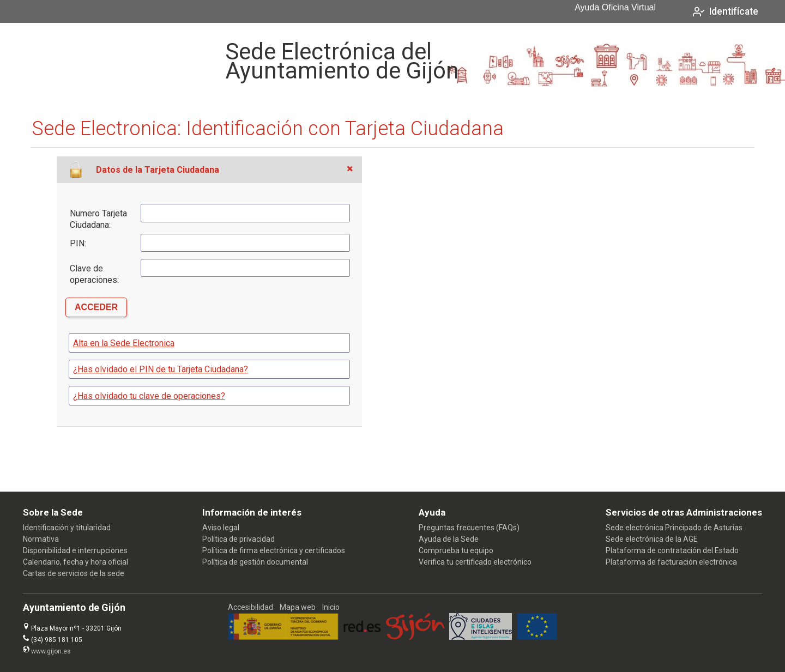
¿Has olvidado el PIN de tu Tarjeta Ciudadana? (161, 369)
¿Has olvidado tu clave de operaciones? (149, 396)
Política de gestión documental (255, 562)
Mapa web (298, 607)
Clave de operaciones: (94, 274)
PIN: (78, 243)
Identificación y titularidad (67, 528)
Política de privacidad (238, 539)
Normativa (41, 539)
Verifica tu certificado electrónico (475, 562)
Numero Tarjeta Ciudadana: (98, 219)
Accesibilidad (250, 607)
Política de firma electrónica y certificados (274, 550)
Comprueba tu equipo (456, 550)
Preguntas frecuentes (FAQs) (469, 528)
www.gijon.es (51, 651)
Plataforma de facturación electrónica (671, 562)
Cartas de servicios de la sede (74, 573)
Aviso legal (221, 528)
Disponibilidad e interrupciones (75, 550)
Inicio (331, 607)
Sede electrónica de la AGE (652, 539)
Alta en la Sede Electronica (124, 343)
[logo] (73, 61)
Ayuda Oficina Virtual (615, 8)
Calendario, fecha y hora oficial (76, 562)
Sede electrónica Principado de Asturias (674, 528)
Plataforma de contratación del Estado (672, 550)
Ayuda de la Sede (449, 539)
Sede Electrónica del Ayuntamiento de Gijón (342, 61)
